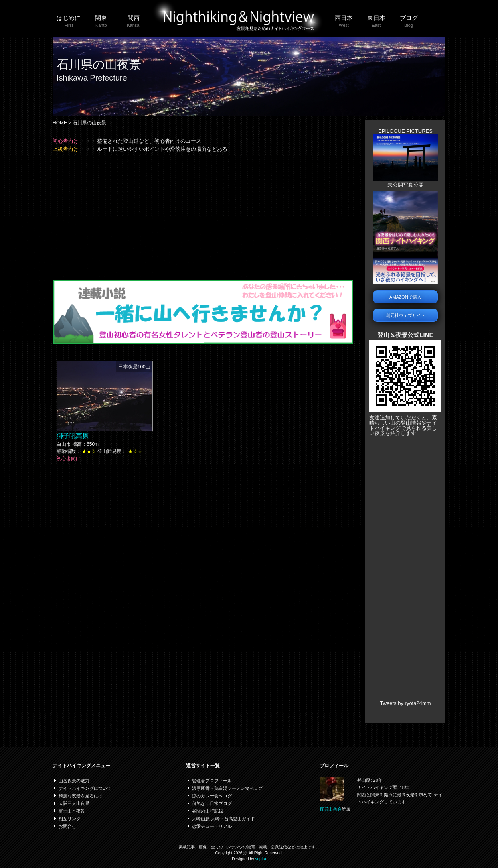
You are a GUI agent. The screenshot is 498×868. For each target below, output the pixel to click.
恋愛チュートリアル (212, 826)
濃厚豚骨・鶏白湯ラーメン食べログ (227, 788)
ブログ (409, 22)
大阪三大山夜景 (74, 803)
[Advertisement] (203, 215)
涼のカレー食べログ (212, 796)
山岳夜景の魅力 (74, 781)
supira (261, 859)
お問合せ (67, 826)
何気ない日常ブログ (212, 803)
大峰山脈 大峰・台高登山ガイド (224, 819)
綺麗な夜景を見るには (81, 796)
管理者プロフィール (212, 781)
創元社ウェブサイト (406, 315)
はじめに (69, 22)
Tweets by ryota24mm (405, 703)
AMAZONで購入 (405, 297)
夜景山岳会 (331, 809)
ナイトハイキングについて (85, 788)
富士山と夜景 (72, 811)
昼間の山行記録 (207, 811)
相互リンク (70, 819)
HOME (60, 123)
